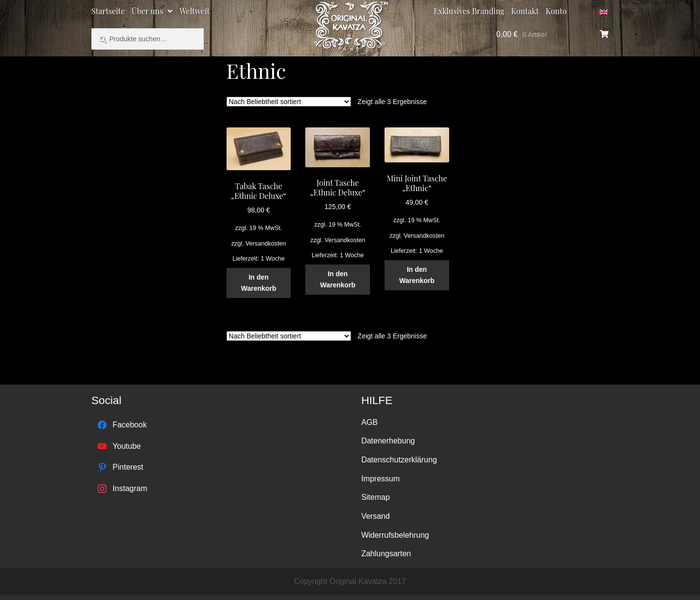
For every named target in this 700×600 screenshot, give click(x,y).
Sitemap (376, 497)
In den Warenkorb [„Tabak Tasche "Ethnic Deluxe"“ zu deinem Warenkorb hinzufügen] (259, 283)
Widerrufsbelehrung (395, 535)
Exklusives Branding (469, 11)
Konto (556, 11)
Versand (376, 516)
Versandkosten (266, 244)
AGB (369, 422)
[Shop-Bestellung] (289, 102)
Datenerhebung (388, 441)
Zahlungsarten (386, 554)
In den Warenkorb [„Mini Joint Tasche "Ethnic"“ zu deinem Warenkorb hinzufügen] (417, 275)
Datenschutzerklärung (399, 460)
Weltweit (194, 11)
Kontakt (525, 11)
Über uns (148, 11)
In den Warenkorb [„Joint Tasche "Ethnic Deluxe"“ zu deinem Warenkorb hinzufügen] (338, 279)
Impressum (380, 479)
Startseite (108, 11)
